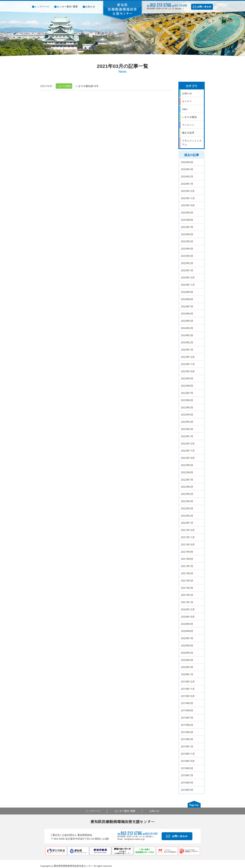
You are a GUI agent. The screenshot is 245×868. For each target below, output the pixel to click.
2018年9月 (187, 768)
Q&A (185, 109)
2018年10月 (188, 761)
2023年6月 (187, 400)
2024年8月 (187, 299)
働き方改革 (188, 133)
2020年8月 (187, 631)
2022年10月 (188, 458)
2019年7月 (187, 718)
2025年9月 (187, 213)
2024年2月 (187, 342)
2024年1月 (187, 350)
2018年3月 (187, 790)
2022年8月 (187, 472)
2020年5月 (187, 653)
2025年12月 (188, 191)
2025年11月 (188, 198)
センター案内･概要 (67, 7)
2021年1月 (187, 602)
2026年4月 (187, 162)
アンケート (188, 125)
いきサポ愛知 (189, 117)
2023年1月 (187, 436)
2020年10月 (188, 617)
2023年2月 (187, 429)
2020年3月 (187, 667)
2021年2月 (187, 595)
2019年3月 (187, 739)
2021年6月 (187, 573)
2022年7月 (187, 480)
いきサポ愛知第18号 (87, 86)
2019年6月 (187, 725)
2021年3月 (187, 588)
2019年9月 (187, 703)
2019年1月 (187, 746)
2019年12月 (188, 682)
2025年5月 (187, 241)
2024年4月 (187, 328)
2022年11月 (188, 451)
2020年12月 (188, 609)
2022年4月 (187, 501)
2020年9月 (187, 624)
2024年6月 (187, 313)
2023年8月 (187, 386)
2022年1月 (187, 523)
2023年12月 (188, 357)
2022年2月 (187, 516)
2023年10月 (188, 371)
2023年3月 (187, 422)
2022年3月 (187, 508)
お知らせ (90, 7)
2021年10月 (188, 544)
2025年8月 (187, 220)
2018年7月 (187, 775)
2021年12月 (188, 530)
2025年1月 (187, 270)
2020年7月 (187, 638)
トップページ (42, 7)
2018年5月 (187, 783)
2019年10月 (188, 696)
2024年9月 (187, 292)
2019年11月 (188, 689)
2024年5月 (187, 321)
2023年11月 (188, 364)
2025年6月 (187, 234)
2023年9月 (187, 378)
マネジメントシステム (192, 142)
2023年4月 (187, 414)
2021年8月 (187, 559)
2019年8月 (187, 710)
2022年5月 (187, 494)
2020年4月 (187, 660)
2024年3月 (187, 335)
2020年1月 (187, 674)
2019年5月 (187, 732)
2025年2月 (187, 263)
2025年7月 (187, 227)
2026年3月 (187, 169)
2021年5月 (187, 581)
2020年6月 (187, 645)
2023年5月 (187, 407)
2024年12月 (188, 277)
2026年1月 (187, 184)
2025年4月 (187, 249)
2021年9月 (187, 552)
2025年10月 (188, 205)
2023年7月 (187, 393)
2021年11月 (188, 537)
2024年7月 (187, 306)
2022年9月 (187, 465)
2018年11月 (188, 754)
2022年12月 (188, 443)
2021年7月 (187, 566)
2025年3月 (187, 256)
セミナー (187, 101)
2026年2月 (187, 176)
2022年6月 (187, 487)
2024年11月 (188, 285)
